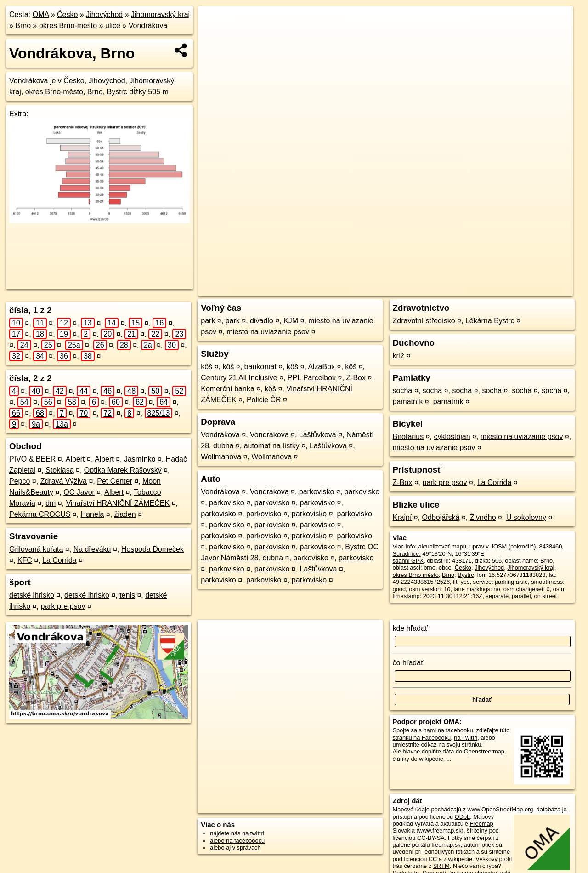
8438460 (551, 546)
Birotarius (408, 436)
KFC (25, 560)
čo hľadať (408, 663)
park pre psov (63, 606)
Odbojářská (441, 517)
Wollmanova (221, 457)
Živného (483, 517)
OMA (41, 14)
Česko (67, 14)
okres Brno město (416, 575)
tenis (127, 595)
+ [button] (214, 22)
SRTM (441, 866)
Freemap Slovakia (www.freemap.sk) (443, 827)
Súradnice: (407, 554)
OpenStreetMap (412, 289)
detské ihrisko (32, 595)
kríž (399, 356)
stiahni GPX (408, 561)
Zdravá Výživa (64, 481)
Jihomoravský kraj (160, 14)
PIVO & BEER (32, 459)
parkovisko (317, 492)
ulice (113, 26)
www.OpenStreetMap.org (500, 809)
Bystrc (117, 92)
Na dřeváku (92, 549)
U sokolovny (526, 517)
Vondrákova (148, 26)
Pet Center (114, 481)
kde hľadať (410, 628)
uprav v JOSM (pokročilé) (503, 546)
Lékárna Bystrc (490, 321)
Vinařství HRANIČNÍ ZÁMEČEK (118, 503)
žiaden (125, 514)
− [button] (214, 36)
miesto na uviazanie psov (268, 332)
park (208, 321)
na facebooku (455, 730)
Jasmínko (140, 459)
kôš (206, 367)
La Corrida (59, 560)
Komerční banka (228, 389)
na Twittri (466, 738)
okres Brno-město (68, 26)
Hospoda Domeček (153, 549)
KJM (291, 321)
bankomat (260, 367)
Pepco (20, 481)
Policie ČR (264, 400)
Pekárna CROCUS (40, 514)
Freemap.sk (459, 289)
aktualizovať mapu (442, 546)
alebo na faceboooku (237, 841)
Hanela (93, 514)
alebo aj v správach (235, 847)
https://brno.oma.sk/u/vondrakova (530, 289)
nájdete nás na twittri (237, 833)
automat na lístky (272, 446)
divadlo (262, 321)
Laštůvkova (318, 435)
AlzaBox (321, 367)
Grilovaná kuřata (36, 549)
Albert (75, 459)
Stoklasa (59, 470)
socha (403, 391)
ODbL (462, 817)
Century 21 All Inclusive (239, 378)
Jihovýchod (104, 14)
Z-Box (356, 378)
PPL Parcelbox (312, 378)
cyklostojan (452, 436)
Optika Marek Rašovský (123, 470)
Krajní (402, 517)
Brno (23, 26)
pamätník (408, 402)
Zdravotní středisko (424, 321)
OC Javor (79, 492)
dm (51, 503)
